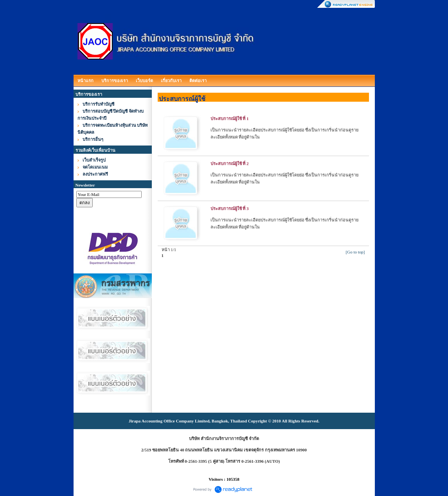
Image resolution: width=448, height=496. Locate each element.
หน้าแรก (85, 81)
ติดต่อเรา (198, 81)
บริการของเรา (115, 81)
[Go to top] (355, 252)
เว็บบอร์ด (144, 81)
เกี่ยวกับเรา (171, 81)
